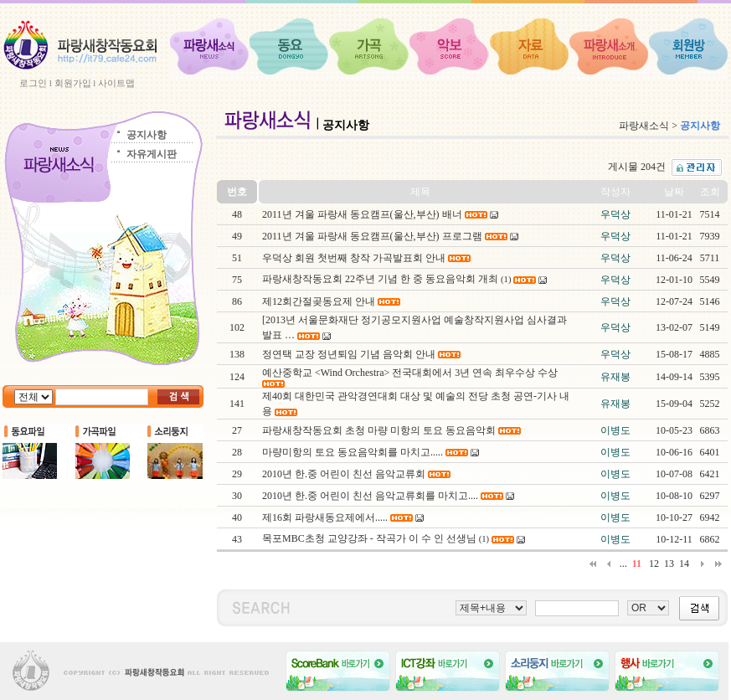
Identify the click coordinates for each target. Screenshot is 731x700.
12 (654, 564)
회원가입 (73, 83)
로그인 (33, 83)
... (623, 564)
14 (684, 564)
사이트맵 (116, 83)
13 (669, 564)
